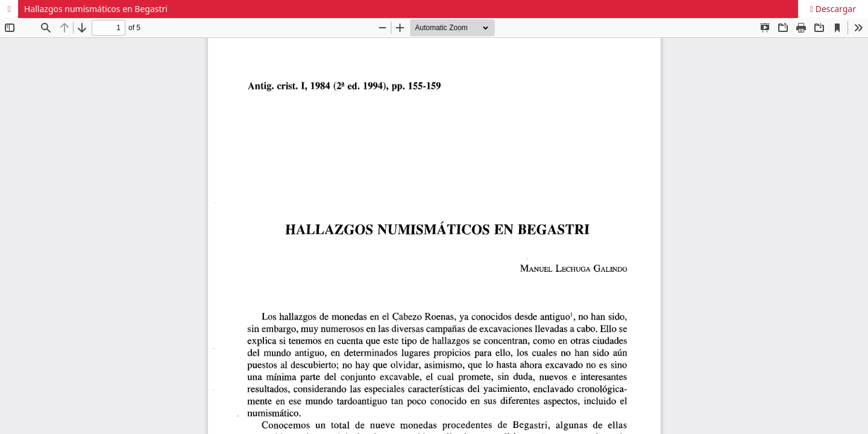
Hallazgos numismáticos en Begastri (96, 9)
